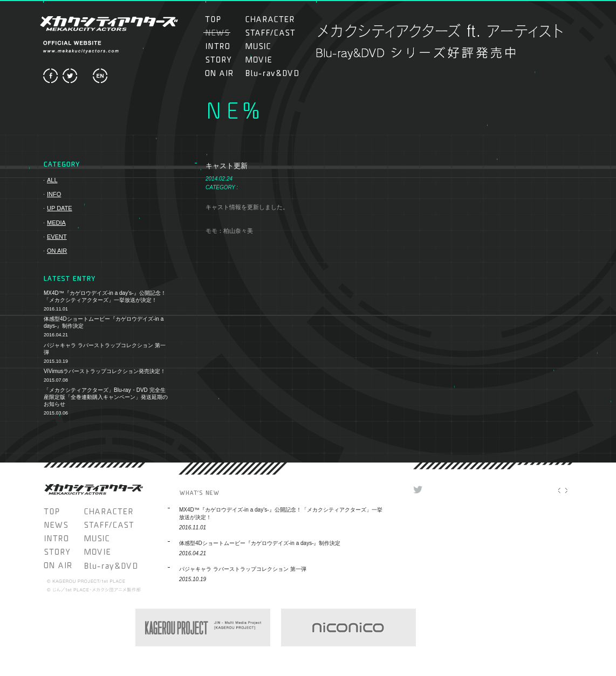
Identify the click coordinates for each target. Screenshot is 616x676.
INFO (54, 194)
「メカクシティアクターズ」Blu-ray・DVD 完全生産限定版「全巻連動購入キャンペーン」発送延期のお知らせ (106, 397)
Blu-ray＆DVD (272, 73)
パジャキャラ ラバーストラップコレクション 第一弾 (105, 349)
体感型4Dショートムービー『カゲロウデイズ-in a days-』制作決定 (104, 322)
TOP (224, 19)
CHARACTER (270, 19)
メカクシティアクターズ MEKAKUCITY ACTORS (108, 23)
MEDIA (56, 223)
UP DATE (60, 208)
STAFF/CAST (270, 33)
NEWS (64, 525)
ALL (52, 180)
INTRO (224, 46)
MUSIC (264, 46)
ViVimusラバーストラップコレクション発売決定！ (105, 371)
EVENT (57, 237)
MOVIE (270, 60)
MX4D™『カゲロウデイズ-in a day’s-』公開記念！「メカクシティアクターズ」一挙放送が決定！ (105, 296)
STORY (224, 60)
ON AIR (224, 73)
